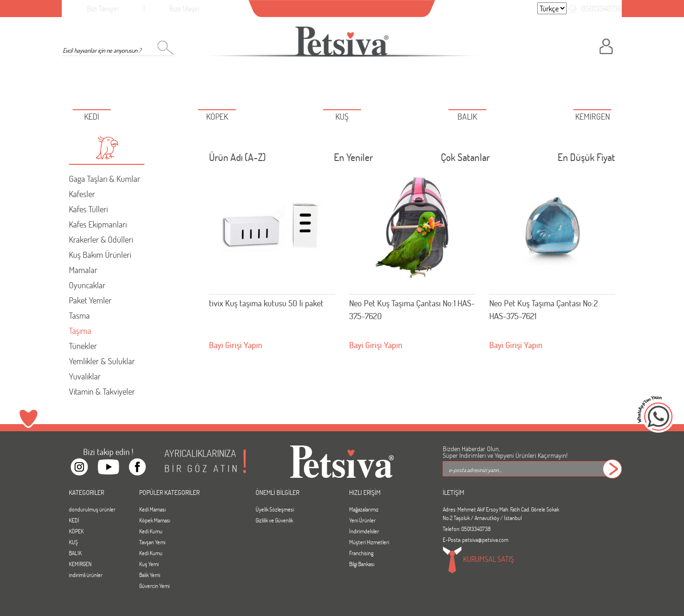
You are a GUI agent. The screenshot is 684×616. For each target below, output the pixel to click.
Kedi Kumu (151, 531)
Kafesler (82, 194)
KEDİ (74, 520)
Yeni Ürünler (362, 520)
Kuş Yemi (149, 564)
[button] (107, 148)
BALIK (75, 553)
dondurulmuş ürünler (92, 509)
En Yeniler (353, 159)
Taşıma (80, 331)
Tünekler (83, 346)
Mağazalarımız (364, 509)
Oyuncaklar (87, 285)
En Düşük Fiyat (586, 159)
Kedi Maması (152, 509)
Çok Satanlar (465, 159)
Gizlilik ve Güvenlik (274, 520)
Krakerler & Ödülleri (101, 239)
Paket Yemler (90, 300)
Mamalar (83, 270)
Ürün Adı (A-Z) (237, 159)
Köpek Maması (155, 520)
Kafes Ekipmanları (98, 224)
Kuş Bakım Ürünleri (100, 255)
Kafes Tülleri (88, 209)
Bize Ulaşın (184, 8)
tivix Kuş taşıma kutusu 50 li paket (266, 303)
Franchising (361, 553)
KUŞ (73, 542)
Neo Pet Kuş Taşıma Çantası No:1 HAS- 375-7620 (412, 309)
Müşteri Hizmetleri (369, 542)
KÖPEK (76, 531)
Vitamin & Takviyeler (102, 391)
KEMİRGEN (80, 564)
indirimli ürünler (86, 575)
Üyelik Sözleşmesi (275, 509)
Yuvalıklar (85, 376)
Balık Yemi (150, 575)
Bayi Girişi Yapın (236, 345)
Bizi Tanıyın (103, 8)
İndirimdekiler (364, 531)
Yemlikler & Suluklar (102, 361)
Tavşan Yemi (152, 542)
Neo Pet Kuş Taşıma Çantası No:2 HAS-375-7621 (544, 309)
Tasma (79, 315)
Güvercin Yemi (154, 586)
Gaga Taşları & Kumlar (104, 179)
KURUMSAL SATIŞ (478, 560)
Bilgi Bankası (362, 564)
